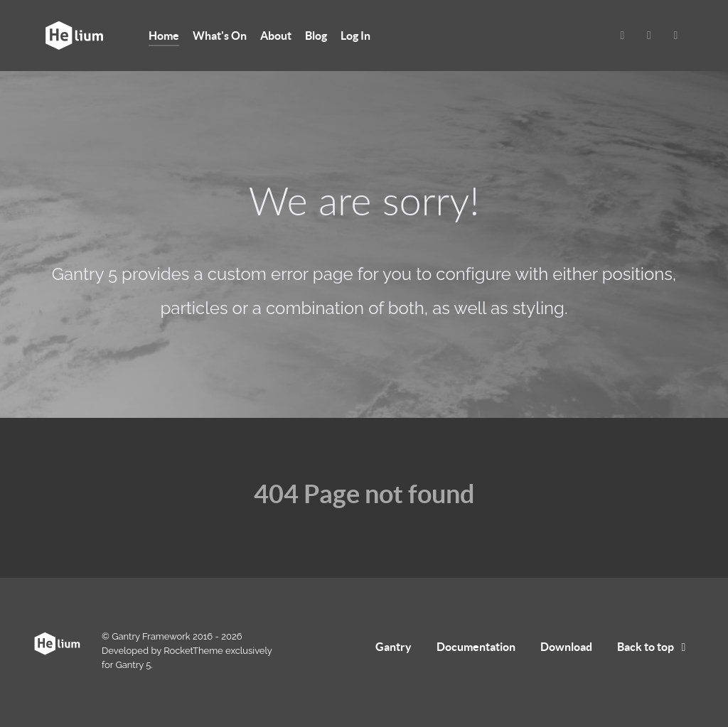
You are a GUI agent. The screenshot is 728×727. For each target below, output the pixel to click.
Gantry (394, 647)
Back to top (654, 647)
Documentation (476, 647)
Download (566, 647)
